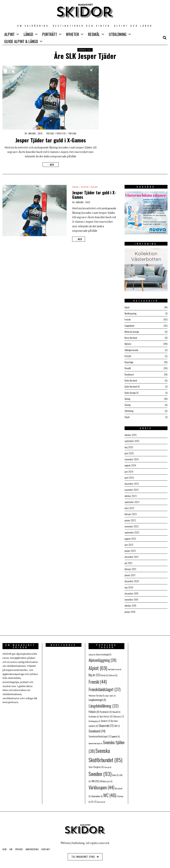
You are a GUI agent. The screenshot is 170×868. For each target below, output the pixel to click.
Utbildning (118, 34)
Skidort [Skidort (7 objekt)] (105, 719)
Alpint (9, 34)
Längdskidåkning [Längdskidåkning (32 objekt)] (104, 703)
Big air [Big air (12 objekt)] (94, 673)
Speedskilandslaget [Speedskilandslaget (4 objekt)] (96, 741)
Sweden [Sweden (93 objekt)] (100, 771)
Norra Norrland (131, 337)
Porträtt (50, 34)
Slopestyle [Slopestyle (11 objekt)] (106, 723)
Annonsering (32, 847)
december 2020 (132, 579)
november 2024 (132, 458)
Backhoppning (131, 313)
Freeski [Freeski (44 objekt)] (98, 679)
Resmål (94, 34)
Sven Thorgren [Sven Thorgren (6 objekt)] (96, 765)
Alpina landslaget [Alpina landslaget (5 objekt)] (104, 652)
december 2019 (131, 591)
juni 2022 (129, 543)
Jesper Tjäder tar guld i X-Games (51, 140)
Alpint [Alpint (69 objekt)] (98, 666)
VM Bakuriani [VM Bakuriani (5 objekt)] (106, 779)
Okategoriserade (132, 350)
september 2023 (132, 500)
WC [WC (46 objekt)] (110, 793)
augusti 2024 (131, 464)
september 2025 (132, 440)
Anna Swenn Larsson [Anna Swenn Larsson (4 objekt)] (115, 667)
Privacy (19, 847)
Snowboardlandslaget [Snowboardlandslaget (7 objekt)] (100, 734)
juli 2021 (128, 561)
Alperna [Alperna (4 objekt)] (92, 652)
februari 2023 (131, 513)
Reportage (129, 362)
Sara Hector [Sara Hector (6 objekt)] (106, 714)
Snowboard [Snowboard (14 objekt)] (97, 729)
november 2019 (131, 597)
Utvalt (127, 416)
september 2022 (132, 531)
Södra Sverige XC (132, 392)
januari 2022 (130, 549)
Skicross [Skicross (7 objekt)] (119, 714)
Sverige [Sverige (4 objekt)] (108, 765)
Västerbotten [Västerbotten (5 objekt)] (97, 794)
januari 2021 (130, 573)
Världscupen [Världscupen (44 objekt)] (101, 785)
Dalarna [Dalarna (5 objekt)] (113, 673)
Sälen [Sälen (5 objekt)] (115, 773)
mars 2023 (129, 507)
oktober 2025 (131, 434)
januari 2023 (130, 519)
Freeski (50, 133)
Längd (28, 34)
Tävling (72, 133)
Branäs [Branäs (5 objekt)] (104, 673)
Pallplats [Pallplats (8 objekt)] (94, 709)
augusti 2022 (131, 537)
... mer (51, 165)
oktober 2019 (130, 603)
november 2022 (132, 525)
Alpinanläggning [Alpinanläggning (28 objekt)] (102, 658)
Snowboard (129, 374)
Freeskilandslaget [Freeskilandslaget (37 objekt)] (105, 687)
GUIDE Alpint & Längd (21, 41)
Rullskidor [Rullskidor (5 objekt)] (94, 714)
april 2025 (129, 452)
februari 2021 (130, 567)
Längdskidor (130, 325)
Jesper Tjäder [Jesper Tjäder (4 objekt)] (110, 693)
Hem (5, 847)
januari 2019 (130, 609)
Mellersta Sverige (132, 331)
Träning (128, 404)
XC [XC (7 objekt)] (94, 799)
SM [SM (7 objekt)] (117, 724)
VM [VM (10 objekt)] (95, 779)
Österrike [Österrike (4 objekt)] (101, 799)
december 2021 (131, 555)
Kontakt (46, 847)
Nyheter (73, 34)
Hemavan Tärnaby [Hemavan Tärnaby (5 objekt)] (97, 693)
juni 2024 (129, 470)
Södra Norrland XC (133, 386)
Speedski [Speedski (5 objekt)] (116, 734)
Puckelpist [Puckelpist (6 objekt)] (106, 710)
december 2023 (132, 482)
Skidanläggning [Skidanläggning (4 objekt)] (94, 719)
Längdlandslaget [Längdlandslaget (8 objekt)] (97, 697)
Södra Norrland (131, 380)
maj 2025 (129, 446)
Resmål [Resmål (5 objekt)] (116, 710)
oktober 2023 (131, 494)
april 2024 (129, 476)
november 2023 (132, 488)
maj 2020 (129, 585)
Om (11, 847)
